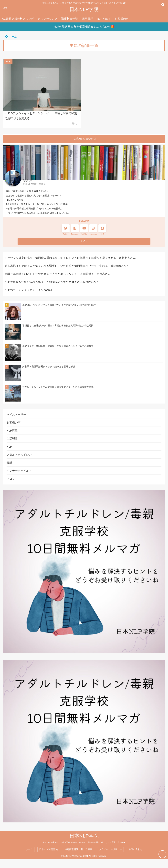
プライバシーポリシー (110, 849)
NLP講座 (12, 431)
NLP (8, 61)
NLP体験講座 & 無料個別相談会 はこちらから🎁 (84, 27)
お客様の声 (122, 19)
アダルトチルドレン (19, 455)
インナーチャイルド (19, 471)
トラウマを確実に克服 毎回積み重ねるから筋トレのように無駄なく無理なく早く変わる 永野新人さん (70, 258)
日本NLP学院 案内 (49, 849)
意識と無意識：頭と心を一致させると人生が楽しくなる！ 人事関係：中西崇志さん (58, 274)
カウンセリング (47, 19)
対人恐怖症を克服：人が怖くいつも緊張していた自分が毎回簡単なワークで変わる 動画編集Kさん (67, 266)
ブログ (11, 479)
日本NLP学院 (84, 9)
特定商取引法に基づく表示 (78, 849)
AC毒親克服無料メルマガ (18, 19)
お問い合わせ (136, 849)
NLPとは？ (104, 19)
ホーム (11, 37)
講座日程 (87, 19)
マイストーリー (16, 415)
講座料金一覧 (70, 19)
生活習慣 (12, 439)
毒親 (9, 463)
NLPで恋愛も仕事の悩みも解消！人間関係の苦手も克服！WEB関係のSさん (52, 282)
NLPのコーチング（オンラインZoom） (29, 290)
